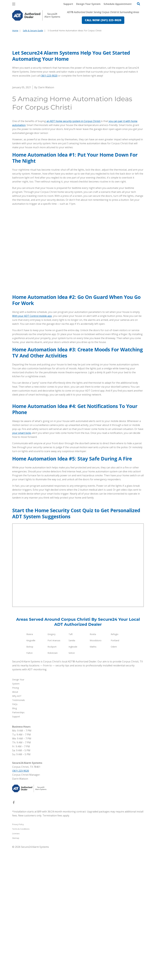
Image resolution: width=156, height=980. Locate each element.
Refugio (115, 765)
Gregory (51, 765)
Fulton (29, 784)
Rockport (52, 778)
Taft (71, 765)
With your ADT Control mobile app (32, 371)
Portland (115, 772)
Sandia (72, 772)
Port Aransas (54, 772)
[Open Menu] (14, 4)
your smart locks (22, 564)
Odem (114, 778)
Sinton (72, 784)
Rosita (93, 765)
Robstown (53, 784)
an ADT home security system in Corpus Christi (74, 177)
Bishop (30, 778)
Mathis (93, 778)
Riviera (30, 765)
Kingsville (31, 772)
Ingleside (73, 778)
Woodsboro (96, 772)
